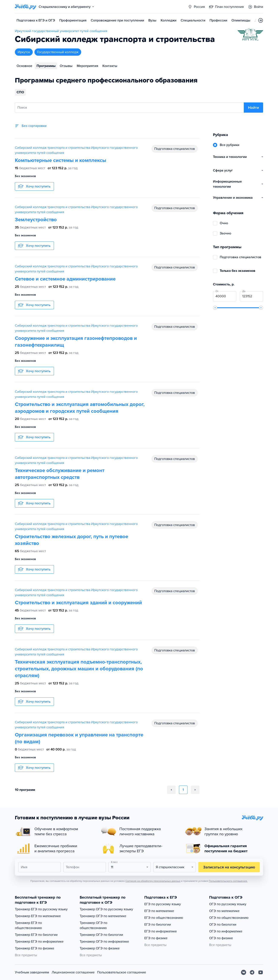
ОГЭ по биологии (223, 925)
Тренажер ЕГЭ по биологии (36, 935)
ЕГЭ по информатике (161, 931)
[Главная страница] (26, 7)
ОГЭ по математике (224, 911)
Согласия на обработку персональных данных (153, 881)
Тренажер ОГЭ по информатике (104, 942)
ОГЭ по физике (221, 938)
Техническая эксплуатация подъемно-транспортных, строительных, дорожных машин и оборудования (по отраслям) (79, 669)
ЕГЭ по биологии (158, 925)
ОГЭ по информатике (226, 931)
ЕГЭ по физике (156, 938)
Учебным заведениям (32, 972)
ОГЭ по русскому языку (228, 904)
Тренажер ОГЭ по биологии (101, 935)
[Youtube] (261, 972)
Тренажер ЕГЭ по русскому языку (41, 909)
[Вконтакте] (244, 972)
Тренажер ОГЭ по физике (100, 948)
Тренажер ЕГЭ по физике (35, 948)
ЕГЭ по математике (159, 911)
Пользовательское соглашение (122, 972)
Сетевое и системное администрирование (65, 279)
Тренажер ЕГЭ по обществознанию (28, 925)
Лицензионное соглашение (73, 972)
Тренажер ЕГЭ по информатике (39, 942)
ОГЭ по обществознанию (229, 918)
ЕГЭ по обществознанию (164, 918)
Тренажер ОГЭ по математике (103, 916)
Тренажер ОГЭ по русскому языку (106, 909)
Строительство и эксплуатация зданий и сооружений (78, 603)
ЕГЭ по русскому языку (163, 904)
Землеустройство (36, 220)
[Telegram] (252, 972)
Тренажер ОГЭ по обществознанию (94, 925)
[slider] (215, 308)
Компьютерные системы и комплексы (61, 160)
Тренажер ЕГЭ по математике (38, 916)
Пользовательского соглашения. (228, 881)
